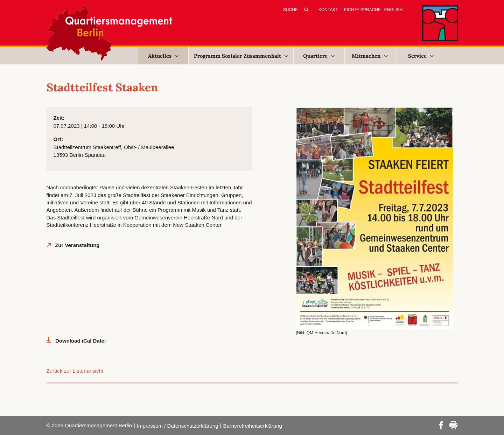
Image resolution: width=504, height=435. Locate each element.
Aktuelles (163, 56)
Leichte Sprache (361, 10)
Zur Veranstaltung (77, 245)
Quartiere (319, 56)
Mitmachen (370, 56)
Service (421, 56)
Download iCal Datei (80, 341)
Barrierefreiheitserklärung (252, 426)
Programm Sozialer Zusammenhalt (241, 56)
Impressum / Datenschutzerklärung (178, 426)
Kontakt (328, 10)
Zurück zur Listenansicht (75, 371)
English (394, 10)
